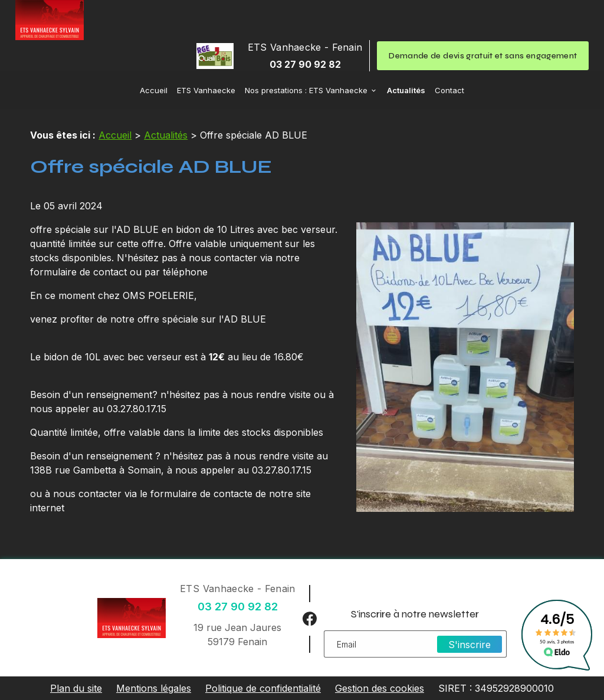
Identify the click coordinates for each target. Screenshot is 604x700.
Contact (449, 90)
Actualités (406, 90)
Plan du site (76, 688)
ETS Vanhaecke (206, 90)
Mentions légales (154, 688)
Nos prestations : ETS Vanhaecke (306, 90)
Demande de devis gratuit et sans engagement (483, 56)
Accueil (154, 90)
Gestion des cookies (380, 688)
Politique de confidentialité (263, 688)
